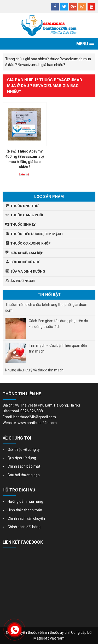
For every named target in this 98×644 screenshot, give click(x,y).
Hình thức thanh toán (25, 510)
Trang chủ (13, 59)
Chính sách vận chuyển (26, 518)
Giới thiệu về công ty (24, 450)
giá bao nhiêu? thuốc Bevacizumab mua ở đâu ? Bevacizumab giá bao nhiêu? (45, 86)
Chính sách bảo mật (24, 466)
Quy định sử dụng (22, 458)
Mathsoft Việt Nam (49, 638)
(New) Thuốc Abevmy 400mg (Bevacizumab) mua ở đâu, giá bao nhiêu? (25, 159)
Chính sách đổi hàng (24, 527)
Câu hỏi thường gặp (24, 475)
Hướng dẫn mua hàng (25, 501)
